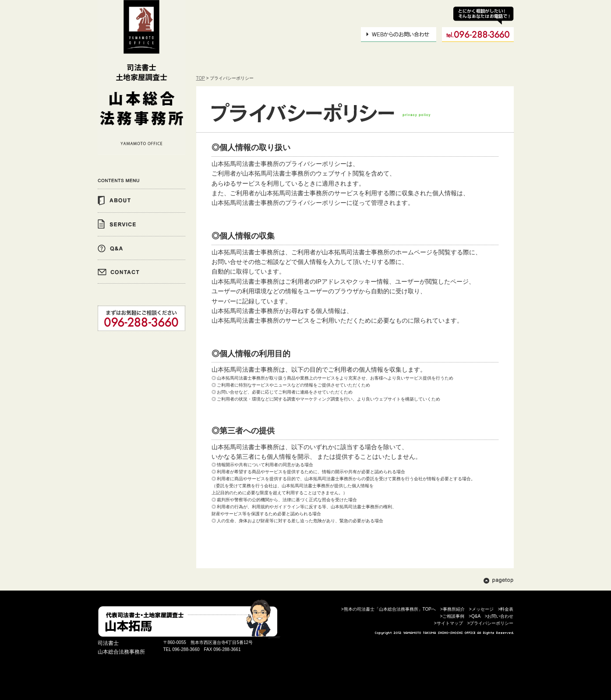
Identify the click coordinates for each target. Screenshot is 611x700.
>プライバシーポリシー (491, 623)
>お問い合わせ (499, 616)
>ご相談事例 (452, 616)
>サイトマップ (449, 623)
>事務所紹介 (452, 609)
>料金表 (506, 609)
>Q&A (474, 616)
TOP (201, 78)
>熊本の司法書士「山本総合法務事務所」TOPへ (388, 609)
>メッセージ (481, 609)
